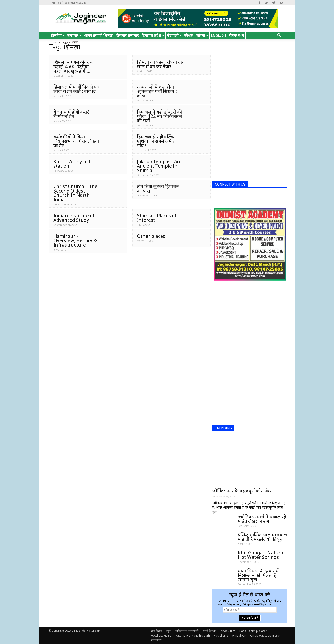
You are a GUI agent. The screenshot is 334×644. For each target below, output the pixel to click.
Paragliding (221, 636)
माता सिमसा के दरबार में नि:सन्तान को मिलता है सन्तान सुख (258, 575)
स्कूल (169, 631)
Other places (151, 236)
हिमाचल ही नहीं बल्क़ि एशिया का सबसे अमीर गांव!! (156, 141)
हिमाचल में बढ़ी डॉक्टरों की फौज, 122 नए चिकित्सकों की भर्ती (160, 116)
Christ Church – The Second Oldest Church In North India (75, 193)
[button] (279, 35)
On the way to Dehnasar (265, 636)
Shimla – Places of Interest (157, 218)
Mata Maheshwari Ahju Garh (192, 636)
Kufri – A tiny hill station (72, 164)
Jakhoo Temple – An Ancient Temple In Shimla (159, 166)
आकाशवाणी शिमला (99, 35)
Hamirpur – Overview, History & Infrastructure (75, 240)
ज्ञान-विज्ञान (157, 631)
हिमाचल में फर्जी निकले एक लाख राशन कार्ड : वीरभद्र (77, 89)
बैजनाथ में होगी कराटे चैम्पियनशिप (71, 114)
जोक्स (202, 35)
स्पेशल (189, 35)
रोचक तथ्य (237, 35)
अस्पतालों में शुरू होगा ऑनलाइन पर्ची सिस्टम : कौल (157, 91)
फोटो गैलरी (156, 640)
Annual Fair (239, 636)
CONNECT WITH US (230, 184)
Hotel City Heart (161, 636)
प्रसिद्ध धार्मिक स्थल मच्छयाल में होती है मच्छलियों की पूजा (262, 537)
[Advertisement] (245, 112)
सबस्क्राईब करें (250, 618)
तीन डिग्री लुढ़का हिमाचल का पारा (158, 189)
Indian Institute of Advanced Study (74, 218)
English (219, 35)
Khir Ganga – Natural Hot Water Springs (261, 555)
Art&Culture (228, 631)
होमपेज (58, 35)
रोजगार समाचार (128, 35)
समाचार (74, 35)
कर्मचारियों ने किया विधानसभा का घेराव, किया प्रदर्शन (76, 141)
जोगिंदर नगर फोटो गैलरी (187, 631)
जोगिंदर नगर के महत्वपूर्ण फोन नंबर (242, 491)
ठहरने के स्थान (209, 631)
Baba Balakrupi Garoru (254, 631)
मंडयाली (174, 35)
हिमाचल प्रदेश (153, 35)
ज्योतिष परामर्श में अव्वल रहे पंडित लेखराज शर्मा (262, 519)
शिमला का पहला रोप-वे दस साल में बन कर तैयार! (160, 64)
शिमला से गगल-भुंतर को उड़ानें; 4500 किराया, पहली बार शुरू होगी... (74, 66)
